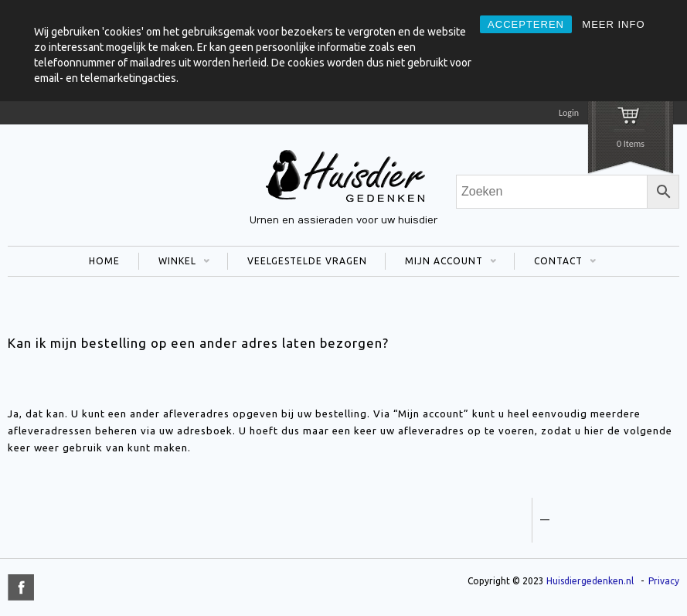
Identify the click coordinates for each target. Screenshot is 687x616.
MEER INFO (613, 24)
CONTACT (555, 263)
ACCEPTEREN (526, 24)
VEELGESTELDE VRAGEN (307, 261)
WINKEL (174, 263)
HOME (104, 261)
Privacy (664, 581)
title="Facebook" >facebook (21, 587)
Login (569, 113)
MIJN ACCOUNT (441, 263)
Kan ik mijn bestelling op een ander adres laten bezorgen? (198, 343)
